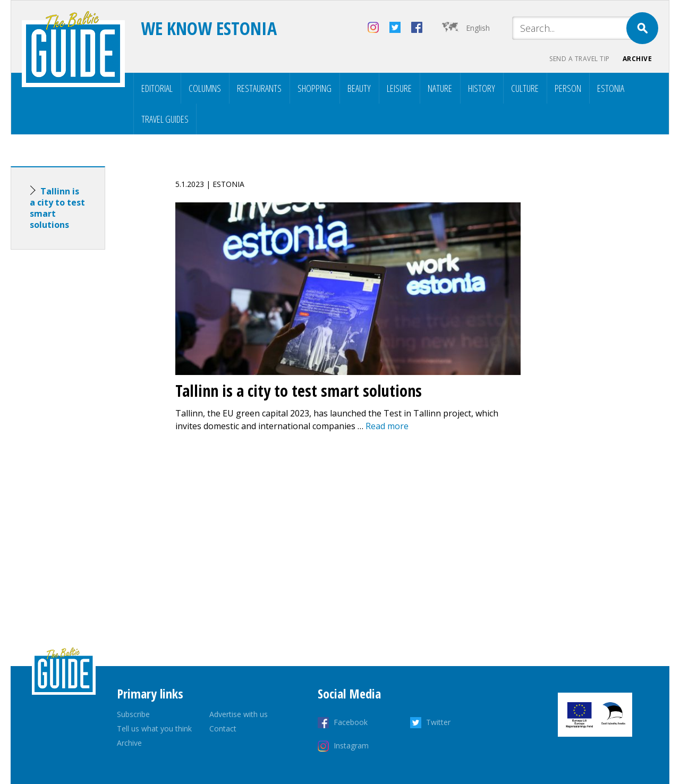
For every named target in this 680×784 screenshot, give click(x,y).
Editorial (157, 88)
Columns (205, 88)
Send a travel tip (580, 59)
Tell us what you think (154, 728)
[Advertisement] (77, 425)
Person (568, 88)
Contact (223, 728)
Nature (440, 88)
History (482, 88)
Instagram (351, 745)
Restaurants (259, 88)
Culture (525, 88)
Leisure (399, 88)
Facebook (351, 722)
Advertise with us (239, 714)
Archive (637, 59)
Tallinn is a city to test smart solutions (57, 208)
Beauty (359, 88)
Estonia (611, 88)
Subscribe (133, 714)
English (478, 28)
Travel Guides (165, 119)
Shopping (314, 88)
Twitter (438, 722)
